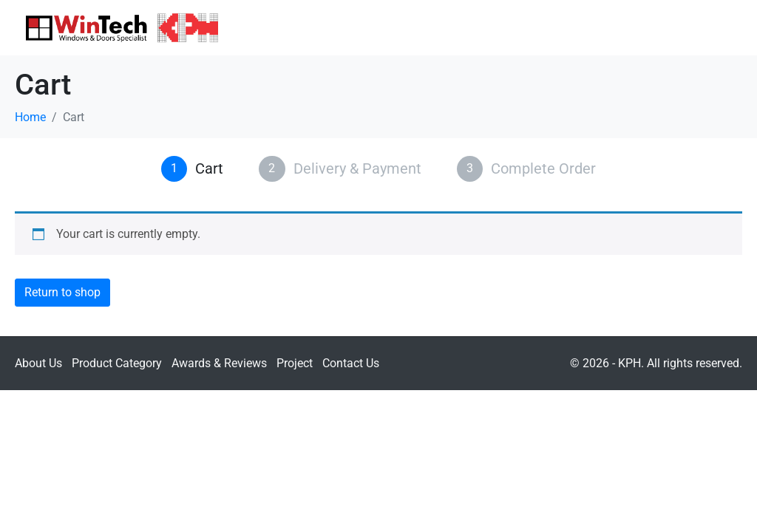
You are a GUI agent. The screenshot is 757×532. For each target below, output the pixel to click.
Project (295, 363)
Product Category (117, 363)
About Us (38, 363)
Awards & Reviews (219, 363)
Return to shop (62, 292)
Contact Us (351, 363)
